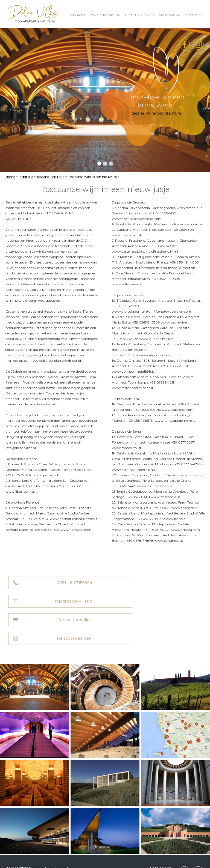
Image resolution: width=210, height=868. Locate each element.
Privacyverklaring (20, 855)
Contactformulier (59, 601)
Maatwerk (170, 15)
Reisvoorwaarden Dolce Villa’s (143, 851)
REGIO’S (78, 15)
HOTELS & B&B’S (140, 15)
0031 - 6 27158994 (59, 583)
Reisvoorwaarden (159, 601)
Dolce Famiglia (105, 15)
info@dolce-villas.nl (159, 583)
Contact (194, 15)
